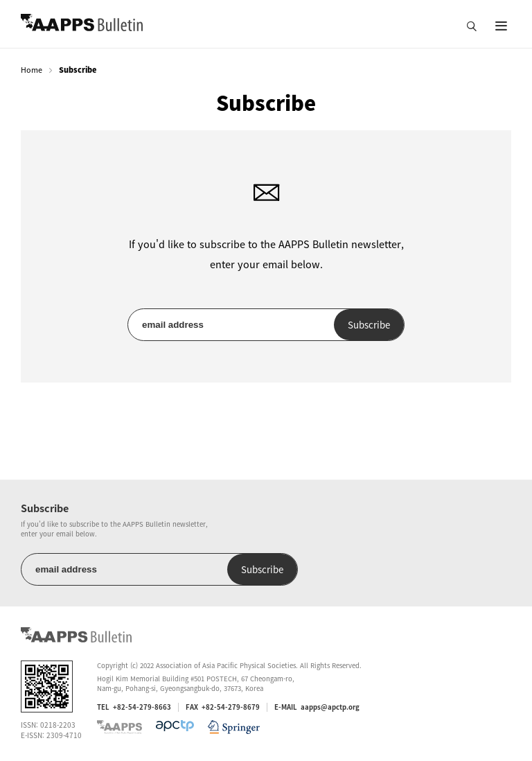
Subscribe (369, 325)
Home (32, 70)
